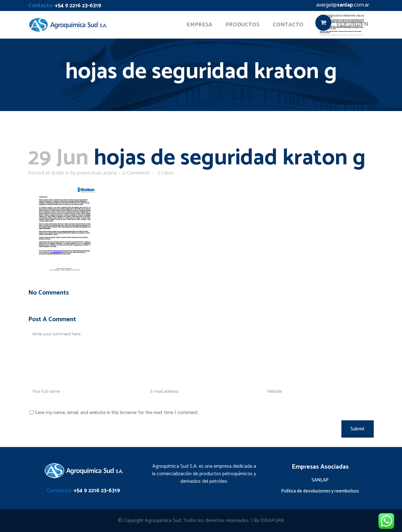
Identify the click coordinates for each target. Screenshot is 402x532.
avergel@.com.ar (343, 5)
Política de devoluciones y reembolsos (320, 491)
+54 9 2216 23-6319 (78, 6)
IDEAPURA (272, 521)
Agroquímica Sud (163, 521)
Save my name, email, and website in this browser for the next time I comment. (117, 413)
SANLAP (320, 480)
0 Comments (136, 173)
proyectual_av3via (97, 173)
